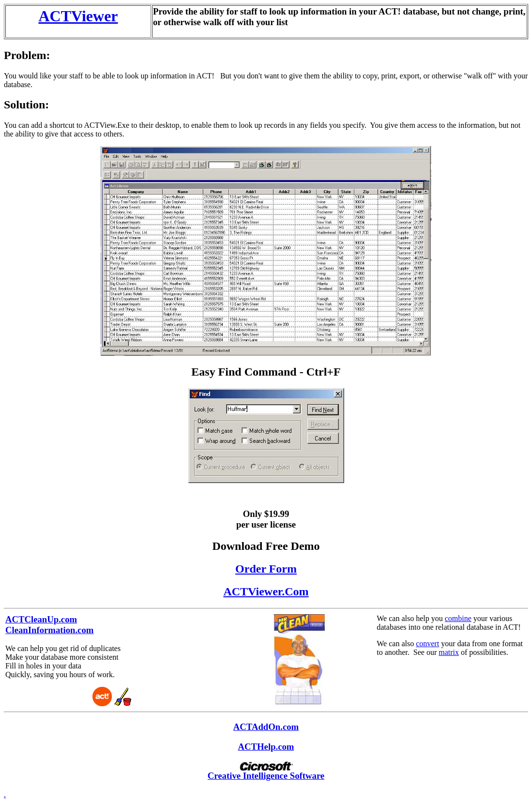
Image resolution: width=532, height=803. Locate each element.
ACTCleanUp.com (41, 619)
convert (427, 644)
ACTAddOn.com (266, 727)
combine (458, 618)
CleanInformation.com (49, 630)
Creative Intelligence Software (266, 776)
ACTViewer (78, 16)
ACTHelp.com (266, 747)
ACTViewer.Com (266, 591)
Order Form (266, 569)
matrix (449, 652)
